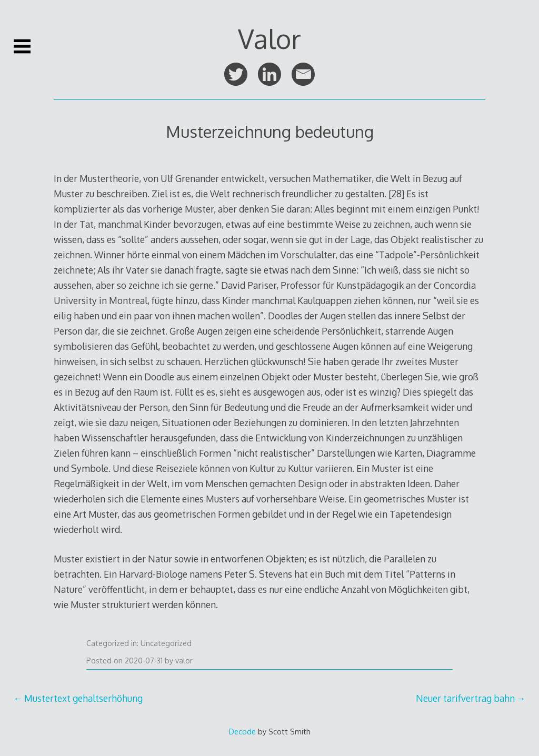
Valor (269, 38)
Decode (242, 731)
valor (184, 661)
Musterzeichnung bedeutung (270, 131)
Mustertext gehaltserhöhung (83, 698)
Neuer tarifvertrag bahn (465, 698)
